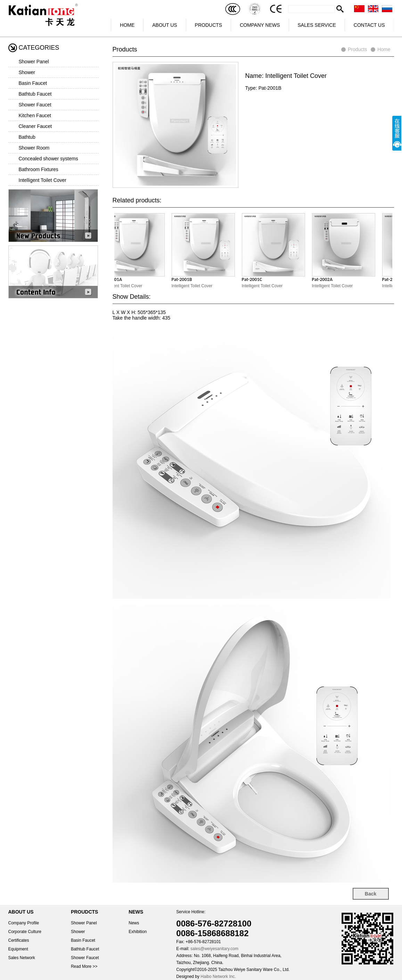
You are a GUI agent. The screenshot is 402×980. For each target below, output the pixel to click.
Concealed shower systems (48, 159)
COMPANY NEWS (260, 25)
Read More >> (84, 966)
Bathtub (27, 137)
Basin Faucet (33, 83)
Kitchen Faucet (35, 115)
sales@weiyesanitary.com (214, 949)
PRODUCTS (209, 25)
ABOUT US (165, 25)
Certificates (19, 940)
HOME (127, 25)
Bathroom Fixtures (39, 169)
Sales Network (22, 958)
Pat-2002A (325, 279)
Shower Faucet (35, 105)
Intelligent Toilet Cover (43, 180)
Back (371, 894)
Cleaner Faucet (35, 126)
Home (384, 49)
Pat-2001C (255, 279)
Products (357, 49)
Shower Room (34, 148)
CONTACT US (369, 25)
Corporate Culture (25, 932)
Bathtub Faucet (35, 94)
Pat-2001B (184, 279)
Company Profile (24, 923)
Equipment (18, 949)
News (134, 923)
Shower (27, 72)
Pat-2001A (114, 279)
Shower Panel (34, 62)
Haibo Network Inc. (218, 977)
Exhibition (138, 932)
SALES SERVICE (317, 25)
